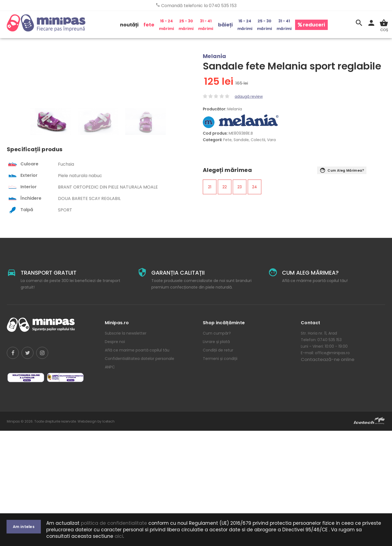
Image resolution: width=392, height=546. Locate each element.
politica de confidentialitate (114, 523)
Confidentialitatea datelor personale (140, 474)
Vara (271, 140)
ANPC (110, 482)
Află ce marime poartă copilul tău (137, 465)
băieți (225, 25)
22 (225, 187)
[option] (51, 237)
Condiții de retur (218, 465)
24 (255, 187)
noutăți (129, 25)
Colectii (258, 140)
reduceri (311, 25)
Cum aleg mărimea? (342, 171)
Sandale (241, 140)
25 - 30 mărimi (186, 25)
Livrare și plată (216, 457)
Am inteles (24, 527)
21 (210, 187)
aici (119, 536)
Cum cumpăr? (217, 448)
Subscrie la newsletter (126, 448)
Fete (227, 140)
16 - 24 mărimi (166, 25)
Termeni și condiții (220, 474)
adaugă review (249, 96)
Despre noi (115, 457)
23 (240, 187)
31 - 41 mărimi (206, 25)
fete (149, 25)
